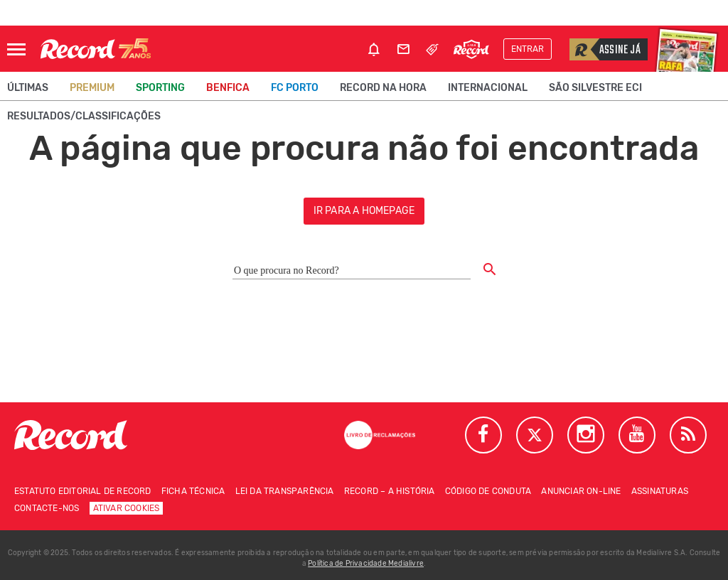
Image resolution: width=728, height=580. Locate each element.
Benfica (228, 88)
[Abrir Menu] (16, 49)
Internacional (488, 88)
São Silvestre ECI (595, 88)
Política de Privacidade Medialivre (366, 564)
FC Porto (295, 88)
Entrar (528, 49)
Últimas (28, 88)
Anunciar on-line (581, 491)
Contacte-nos (47, 508)
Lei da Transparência (285, 491)
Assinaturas (660, 491)
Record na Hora (383, 88)
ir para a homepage (364, 211)
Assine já (605, 49)
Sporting (160, 88)
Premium (92, 88)
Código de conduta (488, 491)
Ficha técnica (193, 491)
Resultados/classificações (84, 116)
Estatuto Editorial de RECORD (83, 491)
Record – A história (390, 491)
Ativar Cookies (127, 508)
